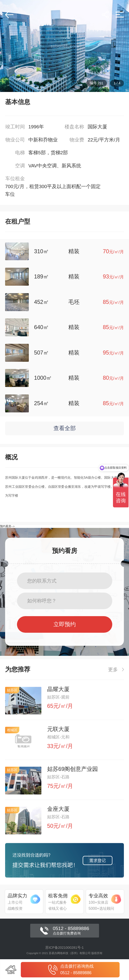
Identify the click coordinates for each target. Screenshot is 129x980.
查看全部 (65, 428)
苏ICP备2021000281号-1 (64, 948)
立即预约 (65, 624)
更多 (116, 669)
